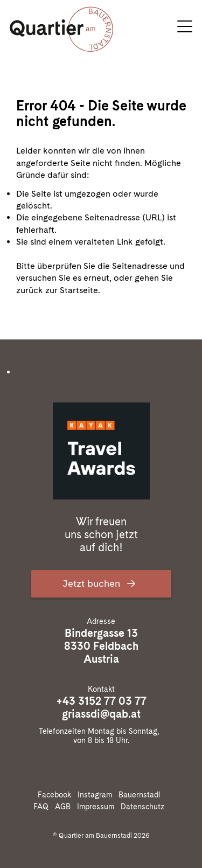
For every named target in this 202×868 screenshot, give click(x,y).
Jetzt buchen (101, 584)
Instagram (97, 795)
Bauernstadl (141, 795)
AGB (65, 807)
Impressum (98, 807)
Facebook (57, 795)
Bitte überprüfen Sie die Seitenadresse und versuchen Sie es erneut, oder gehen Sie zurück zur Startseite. (100, 278)
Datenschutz (145, 807)
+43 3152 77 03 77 (101, 701)
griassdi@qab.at (101, 714)
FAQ (43, 807)
